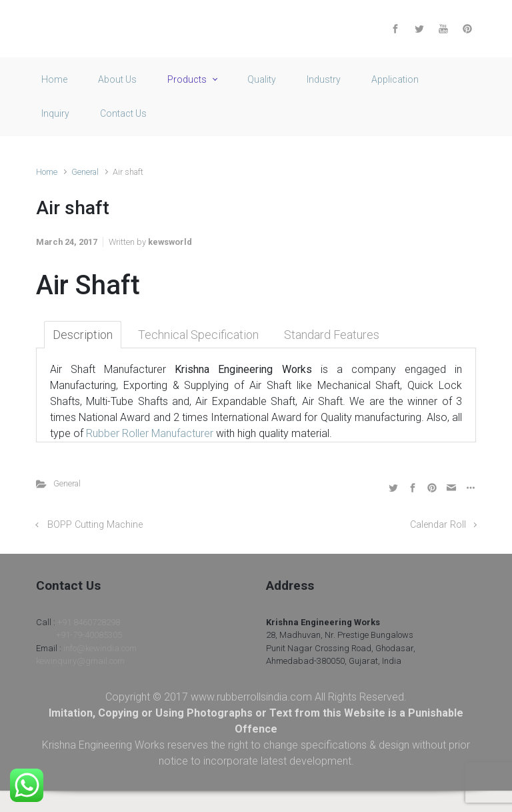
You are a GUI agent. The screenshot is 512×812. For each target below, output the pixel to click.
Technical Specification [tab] (198, 335)
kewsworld (170, 242)
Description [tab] (83, 335)
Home (47, 172)
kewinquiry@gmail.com (80, 661)
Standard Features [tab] (332, 335)
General (85, 172)
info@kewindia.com (100, 648)
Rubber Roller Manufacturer (150, 433)
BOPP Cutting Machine (95, 525)
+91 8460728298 (89, 622)
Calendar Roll (438, 525)
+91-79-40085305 (89, 635)
